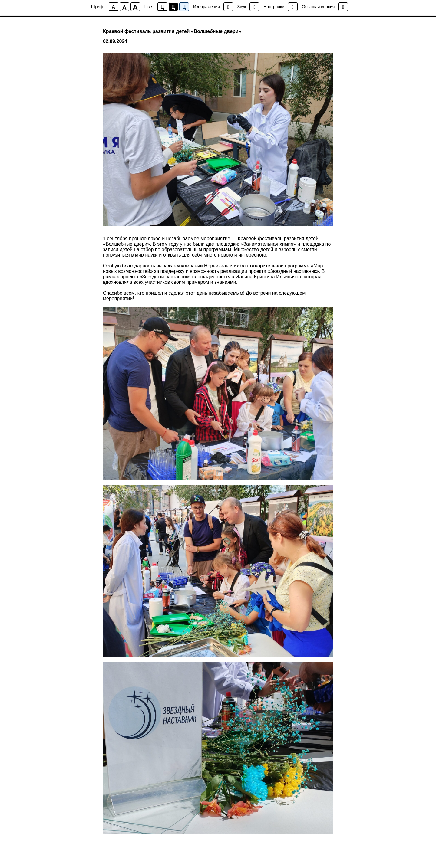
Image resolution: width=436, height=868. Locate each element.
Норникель (216, 266)
